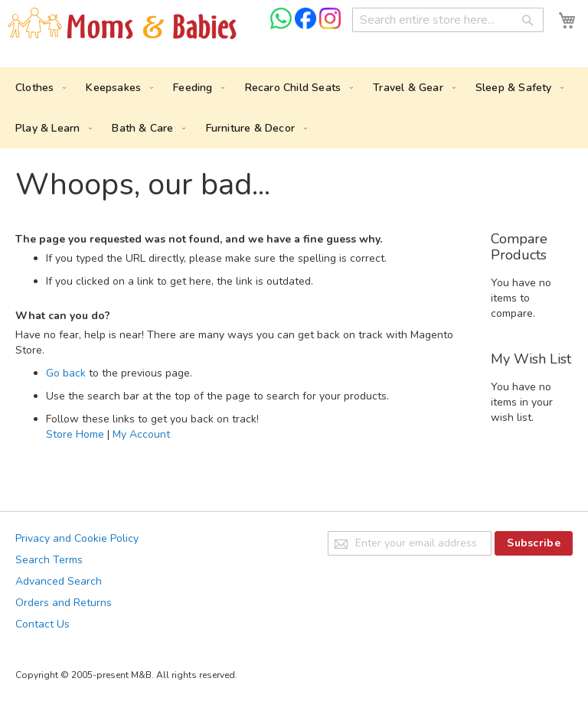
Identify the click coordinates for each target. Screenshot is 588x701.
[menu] (294, 108)
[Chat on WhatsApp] (283, 26)
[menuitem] (38, 88)
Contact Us (42, 624)
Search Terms (49, 560)
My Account (141, 434)
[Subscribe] (534, 543)
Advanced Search (59, 581)
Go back (66, 373)
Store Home (75, 434)
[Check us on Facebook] (307, 26)
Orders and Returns (64, 603)
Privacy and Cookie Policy (77, 538)
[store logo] (122, 24)
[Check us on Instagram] (330, 26)
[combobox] (448, 20)
